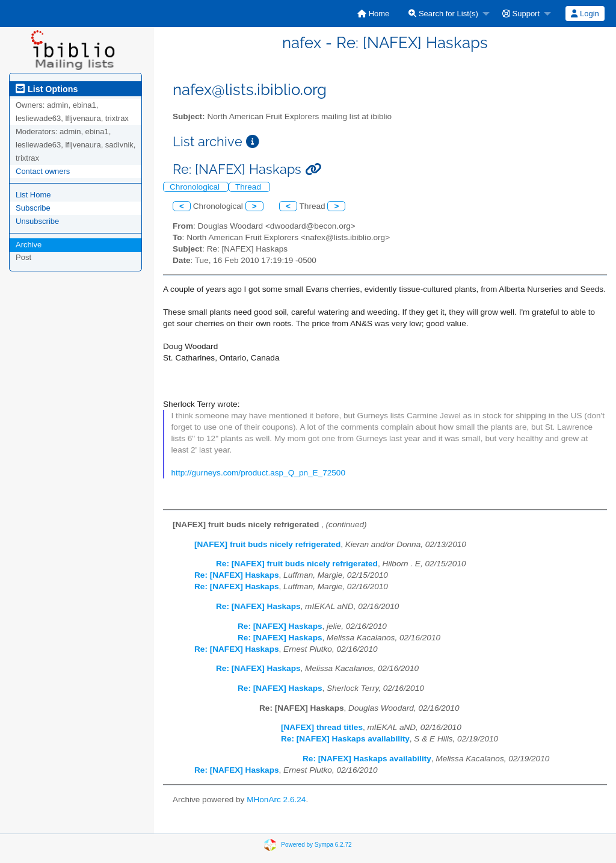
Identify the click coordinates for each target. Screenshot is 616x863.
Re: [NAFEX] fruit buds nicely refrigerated (297, 564)
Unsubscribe (37, 221)
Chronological (196, 187)
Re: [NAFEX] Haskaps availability (345, 739)
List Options (47, 89)
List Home (33, 195)
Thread (249, 187)
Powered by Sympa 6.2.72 (316, 845)
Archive (29, 245)
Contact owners (43, 171)
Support (521, 14)
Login (585, 14)
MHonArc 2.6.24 (276, 800)
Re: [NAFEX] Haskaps (237, 575)
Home (373, 14)
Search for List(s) (443, 14)
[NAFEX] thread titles (322, 727)
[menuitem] (373, 14)
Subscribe (33, 208)
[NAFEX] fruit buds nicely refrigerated (267, 544)
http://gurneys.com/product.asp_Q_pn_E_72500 (258, 473)
